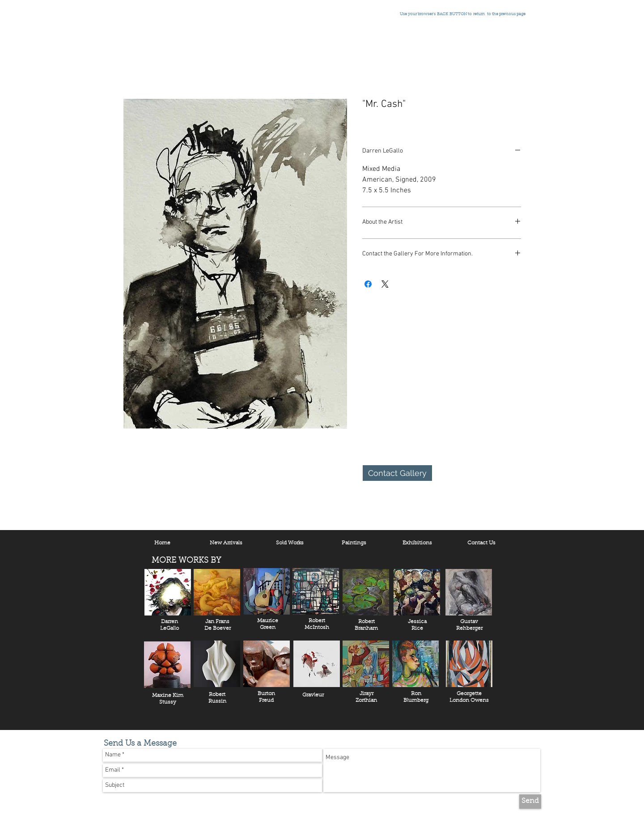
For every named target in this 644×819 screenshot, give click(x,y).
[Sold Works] (290, 543)
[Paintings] (354, 543)
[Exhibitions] (417, 543)
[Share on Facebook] (368, 284)
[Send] (530, 802)
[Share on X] (385, 284)
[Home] (162, 543)
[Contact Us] (481, 543)
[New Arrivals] (226, 543)
